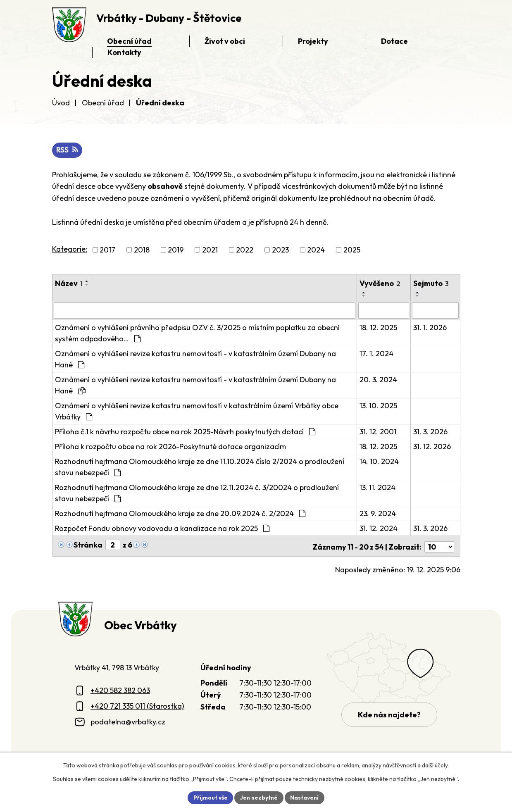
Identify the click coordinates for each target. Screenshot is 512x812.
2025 (352, 250)
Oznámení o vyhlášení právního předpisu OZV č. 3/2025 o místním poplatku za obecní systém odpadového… (197, 333)
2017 (107, 250)
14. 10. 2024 (379, 461)
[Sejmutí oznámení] (435, 311)
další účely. (435, 765)
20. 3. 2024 (378, 380)
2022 (245, 250)
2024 (316, 250)
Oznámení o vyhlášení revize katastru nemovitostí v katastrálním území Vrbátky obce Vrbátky (197, 411)
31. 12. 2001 (378, 432)
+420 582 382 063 (120, 689)
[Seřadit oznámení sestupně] (87, 285)
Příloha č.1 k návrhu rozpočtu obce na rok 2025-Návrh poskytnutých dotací (185, 432)
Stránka (88, 545)
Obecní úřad (103, 103)
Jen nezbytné (259, 797)
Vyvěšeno (380, 284)
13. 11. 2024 (377, 487)
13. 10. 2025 (378, 406)
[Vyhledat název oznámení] (205, 311)
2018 (142, 250)
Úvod (61, 103)
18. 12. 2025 (378, 327)
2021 (210, 250)
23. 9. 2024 (378, 513)
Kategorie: (70, 249)
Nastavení (306, 797)
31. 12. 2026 (432, 446)
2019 (176, 250)
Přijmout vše (209, 797)
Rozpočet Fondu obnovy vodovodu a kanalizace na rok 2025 (162, 528)
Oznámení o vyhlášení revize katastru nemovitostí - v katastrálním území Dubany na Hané (195, 359)
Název (69, 284)
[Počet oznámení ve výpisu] (439, 545)
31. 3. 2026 (431, 432)
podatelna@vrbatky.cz (128, 720)
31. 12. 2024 (379, 528)
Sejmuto (431, 284)
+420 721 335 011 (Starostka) (137, 704)
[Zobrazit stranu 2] (113, 545)
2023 (280, 250)
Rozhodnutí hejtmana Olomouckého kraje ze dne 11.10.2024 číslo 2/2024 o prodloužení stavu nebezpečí (200, 467)
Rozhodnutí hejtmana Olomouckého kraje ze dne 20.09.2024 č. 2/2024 (180, 513)
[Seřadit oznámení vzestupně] (87, 282)
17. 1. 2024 (376, 354)
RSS (67, 150)
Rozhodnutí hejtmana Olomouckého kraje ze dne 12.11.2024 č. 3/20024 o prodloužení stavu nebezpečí (197, 493)
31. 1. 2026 (430, 327)
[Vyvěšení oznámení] (384, 311)
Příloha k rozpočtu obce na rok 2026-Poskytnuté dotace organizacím (170, 446)
